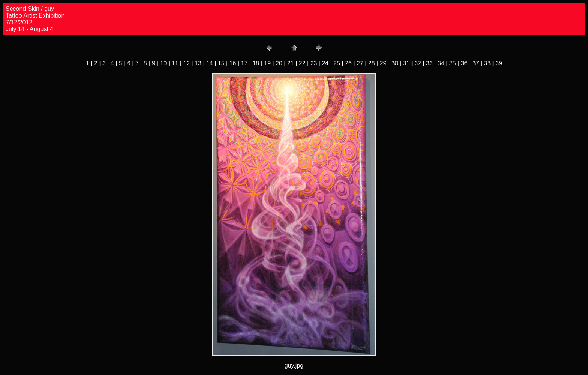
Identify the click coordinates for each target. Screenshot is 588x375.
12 (186, 63)
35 (453, 63)
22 (302, 63)
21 (291, 63)
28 (372, 63)
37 (475, 63)
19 (267, 63)
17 (244, 63)
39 (499, 63)
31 (406, 63)
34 (441, 63)
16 (233, 63)
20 (279, 63)
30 (395, 63)
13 (198, 63)
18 (256, 63)
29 (383, 63)
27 (360, 63)
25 (337, 63)
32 (418, 63)
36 (464, 63)
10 (163, 63)
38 (487, 63)
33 (429, 63)
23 (314, 63)
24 (325, 63)
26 (348, 63)
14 (210, 63)
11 (175, 63)
